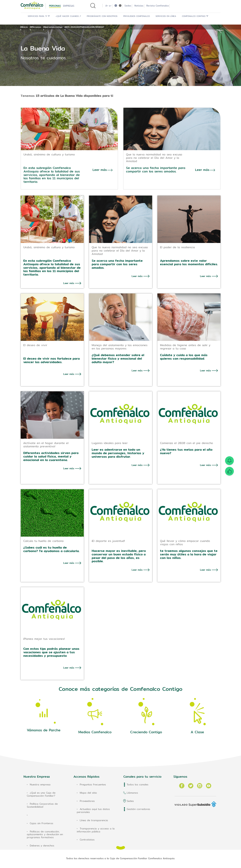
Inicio (25, 27)
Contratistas (87, 838)
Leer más (69, 281)
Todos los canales (138, 782)
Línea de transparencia (94, 818)
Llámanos (132, 791)
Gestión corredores (138, 807)
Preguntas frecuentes (93, 782)
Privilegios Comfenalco (137, 16)
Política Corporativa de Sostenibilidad (42, 803)
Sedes (128, 6)
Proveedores (87, 799)
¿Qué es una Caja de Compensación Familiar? (41, 792)
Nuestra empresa (40, 782)
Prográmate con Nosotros (102, 16)
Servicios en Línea (166, 16)
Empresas (69, 6)
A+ (107, 6)
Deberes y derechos (42, 843)
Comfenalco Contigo (195, 16)
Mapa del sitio (88, 791)
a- (110, 6)
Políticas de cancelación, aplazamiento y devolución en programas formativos (45, 832)
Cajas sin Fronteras (41, 821)
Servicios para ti (39, 16)
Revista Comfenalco (158, 6)
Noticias (139, 6)
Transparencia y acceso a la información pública (96, 828)
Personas (55, 6)
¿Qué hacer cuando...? (68, 16)
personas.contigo (54, 27)
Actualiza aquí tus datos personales (93, 809)
